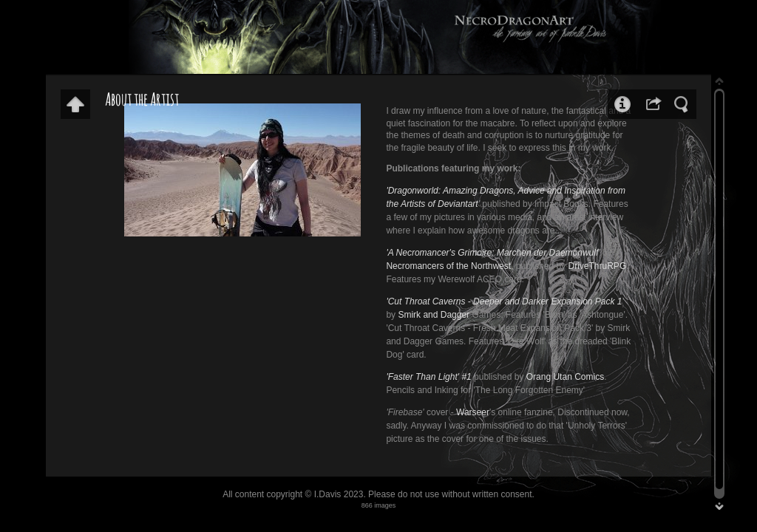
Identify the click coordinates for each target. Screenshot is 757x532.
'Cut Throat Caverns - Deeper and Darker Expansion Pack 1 (504, 301)
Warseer (473, 412)
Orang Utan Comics (565, 377)
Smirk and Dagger (434, 315)
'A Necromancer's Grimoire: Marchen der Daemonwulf (492, 253)
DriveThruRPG (598, 266)
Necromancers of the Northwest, (449, 266)
